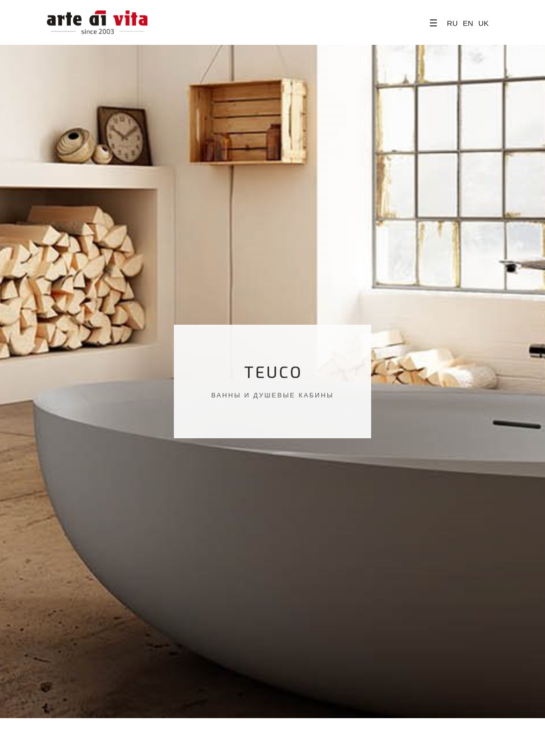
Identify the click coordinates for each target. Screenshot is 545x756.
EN (468, 23)
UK (483, 23)
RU (452, 23)
